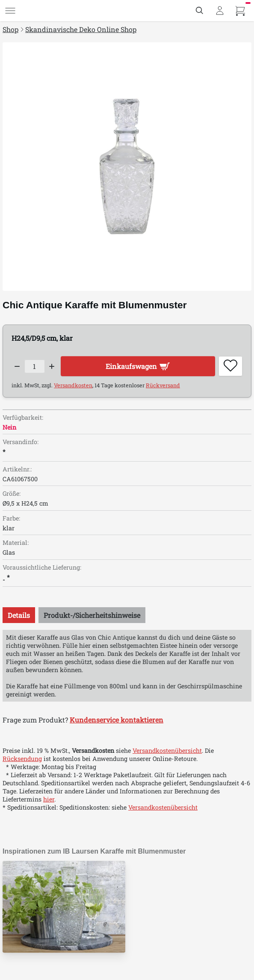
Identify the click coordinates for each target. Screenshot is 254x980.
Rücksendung (22, 759)
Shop (10, 29)
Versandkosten (73, 385)
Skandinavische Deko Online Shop (81, 29)
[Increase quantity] (52, 366)
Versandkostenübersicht (167, 750)
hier (49, 799)
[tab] (19, 615)
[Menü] (10, 11)
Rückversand (163, 385)
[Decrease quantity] (17, 366)
